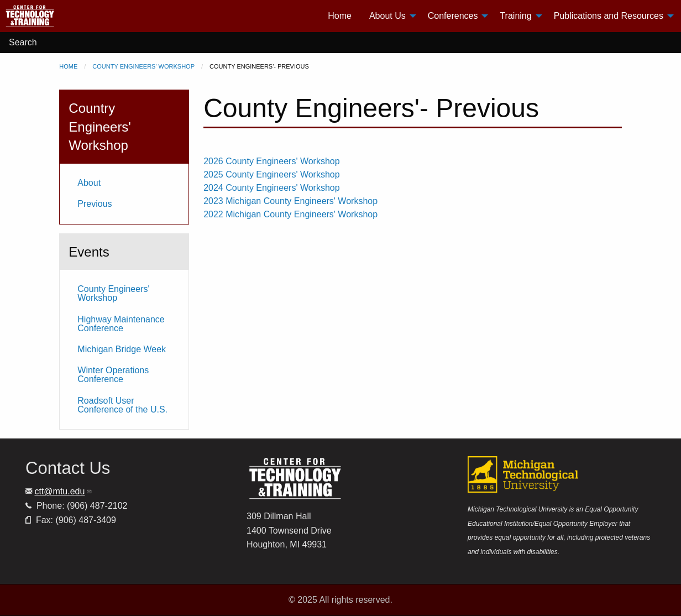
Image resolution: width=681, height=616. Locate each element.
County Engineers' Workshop (143, 66)
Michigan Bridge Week (122, 349)
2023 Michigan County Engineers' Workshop (290, 201)
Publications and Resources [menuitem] (609, 16)
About (89, 183)
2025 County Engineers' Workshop (271, 174)
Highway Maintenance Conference (121, 324)
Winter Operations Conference (113, 375)
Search (23, 42)
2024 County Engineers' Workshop (271, 188)
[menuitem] (72, 16)
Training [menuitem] (515, 16)
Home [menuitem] (340, 16)
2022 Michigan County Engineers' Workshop (290, 214)
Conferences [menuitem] (453, 16)
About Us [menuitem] (387, 16)
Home (68, 66)
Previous (95, 204)
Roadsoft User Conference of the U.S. (122, 405)
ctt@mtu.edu (63, 491)
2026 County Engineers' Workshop (271, 161)
